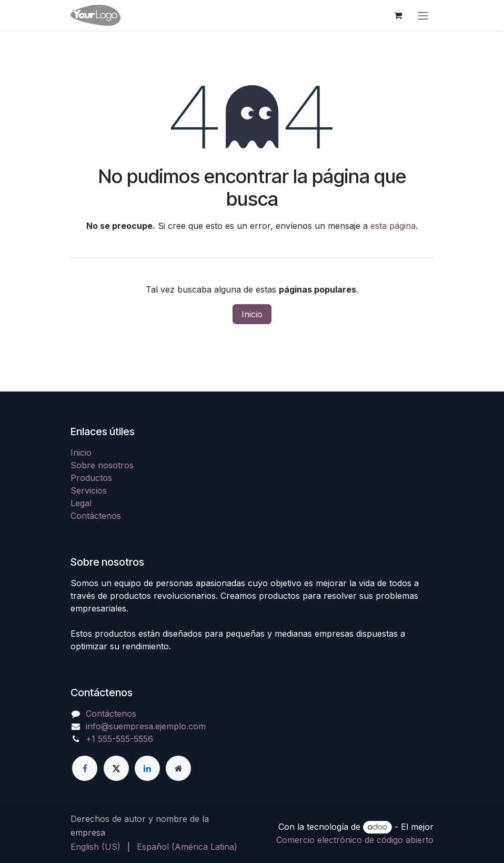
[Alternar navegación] (423, 15)
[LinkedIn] (147, 768)
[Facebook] (85, 768)
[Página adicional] (178, 768)
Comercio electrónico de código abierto (355, 840)
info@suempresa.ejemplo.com (146, 726)
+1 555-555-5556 (119, 739)
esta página (393, 226)
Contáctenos (96, 516)
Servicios (89, 490)
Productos (91, 478)
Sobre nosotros (102, 465)
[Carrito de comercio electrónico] (398, 15)
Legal (81, 503)
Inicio (252, 314)
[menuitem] (95, 847)
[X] (116, 768)
